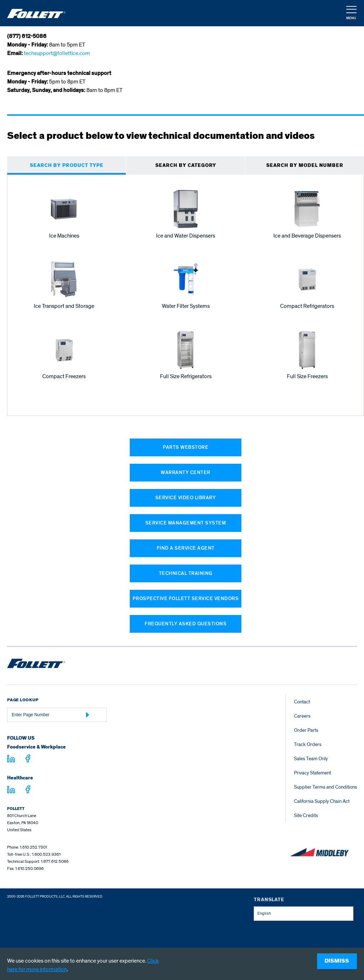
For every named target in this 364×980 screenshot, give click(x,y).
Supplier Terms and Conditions (325, 787)
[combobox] (304, 914)
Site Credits (306, 815)
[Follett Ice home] (36, 665)
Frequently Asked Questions (186, 624)
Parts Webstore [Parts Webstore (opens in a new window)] (186, 447)
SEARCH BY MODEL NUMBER (305, 165)
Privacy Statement (312, 773)
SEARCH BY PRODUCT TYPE (67, 165)
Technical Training (186, 573)
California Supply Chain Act (322, 801)
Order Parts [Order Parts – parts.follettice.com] (306, 730)
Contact (302, 702)
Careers (302, 716)
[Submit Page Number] (88, 715)
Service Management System (186, 523)
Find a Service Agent (186, 548)
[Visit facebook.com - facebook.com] (28, 760)
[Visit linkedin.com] (11, 760)
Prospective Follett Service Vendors (186, 598)
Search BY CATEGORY (186, 165)
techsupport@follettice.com (57, 53)
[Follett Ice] (36, 13)
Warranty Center (186, 472)
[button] (351, 13)
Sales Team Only (311, 759)
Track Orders (308, 744)
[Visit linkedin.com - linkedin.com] (11, 791)
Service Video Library (186, 498)
